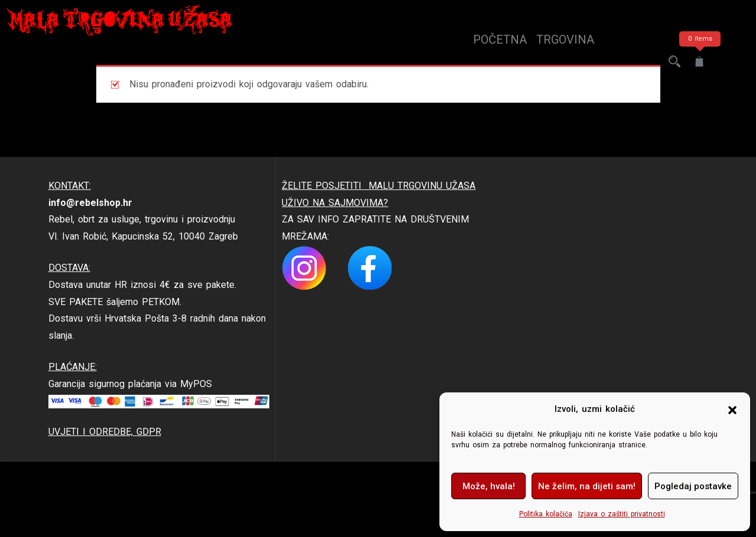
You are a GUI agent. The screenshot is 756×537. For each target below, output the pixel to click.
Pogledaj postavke (693, 486)
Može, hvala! (489, 486)
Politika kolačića (546, 514)
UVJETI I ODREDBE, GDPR (105, 432)
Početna (500, 40)
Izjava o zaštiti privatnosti (622, 514)
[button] (732, 410)
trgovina (565, 40)
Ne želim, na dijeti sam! (587, 486)
